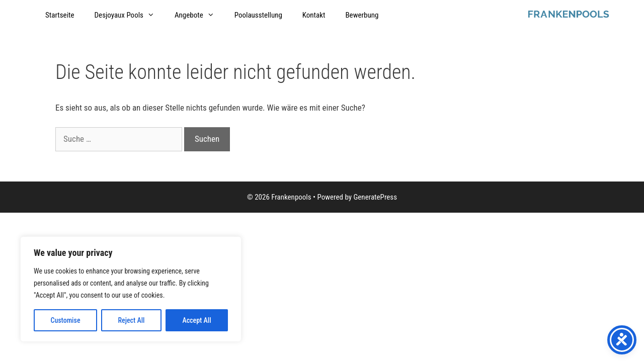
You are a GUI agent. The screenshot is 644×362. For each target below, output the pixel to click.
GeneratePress (375, 197)
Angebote (199, 15)
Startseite (60, 15)
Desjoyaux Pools (130, 15)
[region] (131, 289)
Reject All (131, 320)
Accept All (196, 320)
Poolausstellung (258, 15)
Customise (65, 320)
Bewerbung (362, 15)
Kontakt (314, 15)
